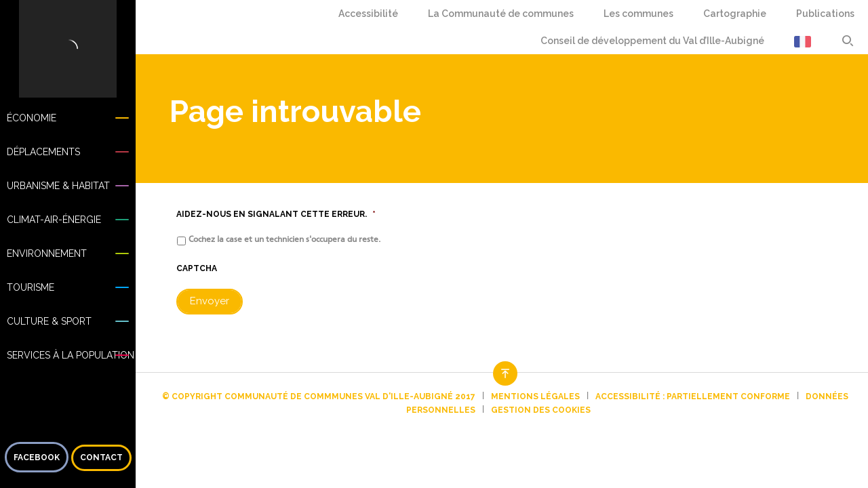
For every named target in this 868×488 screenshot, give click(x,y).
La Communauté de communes (501, 14)
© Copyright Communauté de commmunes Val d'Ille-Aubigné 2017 (319, 396)
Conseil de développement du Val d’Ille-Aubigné (652, 41)
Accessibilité (368, 14)
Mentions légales (535, 396)
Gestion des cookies (541, 410)
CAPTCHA (197, 268)
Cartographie (735, 14)
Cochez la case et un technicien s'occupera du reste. (284, 239)
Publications (825, 14)
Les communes (638, 14)
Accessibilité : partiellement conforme (693, 396)
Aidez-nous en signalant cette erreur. (276, 214)
